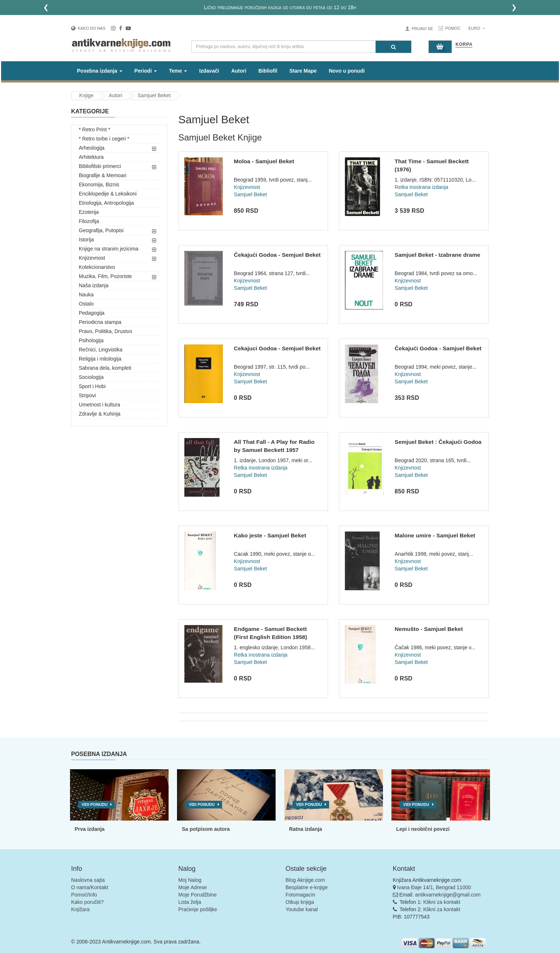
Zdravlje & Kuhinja (100, 414)
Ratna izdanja (306, 829)
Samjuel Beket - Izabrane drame (437, 255)
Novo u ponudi (347, 71)
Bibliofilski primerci (100, 166)
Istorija (86, 240)
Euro (477, 28)
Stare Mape (303, 71)
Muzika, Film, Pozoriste (105, 276)
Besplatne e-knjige (307, 887)
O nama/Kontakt (90, 887)
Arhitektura (91, 157)
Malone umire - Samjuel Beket (435, 535)
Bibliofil (268, 71)
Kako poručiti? (87, 902)
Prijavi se (422, 29)
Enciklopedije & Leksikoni (108, 194)
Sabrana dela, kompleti (105, 368)
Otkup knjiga (300, 902)
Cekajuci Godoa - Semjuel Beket (277, 348)
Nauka (86, 295)
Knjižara (80, 909)
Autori (239, 71)
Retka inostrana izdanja (421, 187)
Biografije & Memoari (103, 175)
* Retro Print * (95, 129)
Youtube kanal (302, 909)
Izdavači (209, 71)
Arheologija (92, 148)
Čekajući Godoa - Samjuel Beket (438, 348)
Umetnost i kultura (100, 405)
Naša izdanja (94, 285)
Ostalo (86, 304)
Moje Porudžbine (198, 895)
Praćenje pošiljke (198, 909)
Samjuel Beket (154, 95)
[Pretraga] (393, 47)
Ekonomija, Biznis (99, 185)
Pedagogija (92, 313)
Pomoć (453, 28)
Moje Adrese (193, 887)
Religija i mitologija (100, 359)
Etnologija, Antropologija (106, 203)
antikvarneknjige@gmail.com (448, 895)
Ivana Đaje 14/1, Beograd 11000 (434, 887)
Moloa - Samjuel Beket (264, 161)
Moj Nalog (190, 880)
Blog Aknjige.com (305, 880)
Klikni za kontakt (442, 902)
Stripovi (87, 395)
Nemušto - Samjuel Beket (429, 629)
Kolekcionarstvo (97, 267)
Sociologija (91, 377)
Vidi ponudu (95, 804)
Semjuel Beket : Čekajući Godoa (438, 442)
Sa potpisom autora (206, 829)
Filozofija (89, 221)
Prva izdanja (90, 829)
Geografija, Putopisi (101, 230)
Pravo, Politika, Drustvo (106, 331)
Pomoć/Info (84, 895)
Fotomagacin (300, 895)
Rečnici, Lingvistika (101, 350)
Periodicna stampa (100, 322)
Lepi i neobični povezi (423, 829)
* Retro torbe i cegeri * (104, 139)
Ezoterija (89, 212)
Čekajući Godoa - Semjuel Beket (277, 255)
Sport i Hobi (92, 386)
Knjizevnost (92, 258)
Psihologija (91, 340)
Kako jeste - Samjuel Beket (270, 535)
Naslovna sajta (88, 880)
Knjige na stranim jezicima (109, 249)
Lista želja (190, 902)
